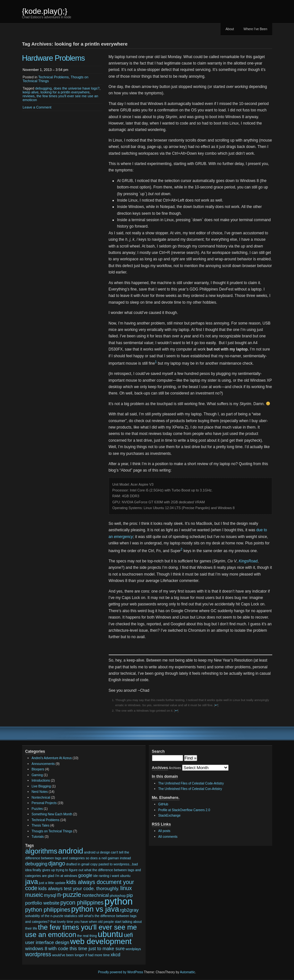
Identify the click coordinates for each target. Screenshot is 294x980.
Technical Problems (53, 77)
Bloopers (38, 769)
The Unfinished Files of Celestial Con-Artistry (190, 789)
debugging (43, 88)
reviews (29, 96)
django (57, 863)
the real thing (87, 936)
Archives (175, 768)
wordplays (133, 949)
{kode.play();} (45, 11)
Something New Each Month (52, 814)
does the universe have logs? (76, 88)
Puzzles (37, 809)
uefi (128, 935)
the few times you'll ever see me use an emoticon (81, 931)
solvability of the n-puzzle (44, 916)
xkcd (115, 955)
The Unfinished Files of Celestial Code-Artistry (191, 783)
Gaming (37, 775)
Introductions (41, 781)
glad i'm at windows (63, 876)
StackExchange (170, 815)
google (85, 875)
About (230, 29)
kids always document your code (80, 885)
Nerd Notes (40, 792)
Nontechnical (41, 798)
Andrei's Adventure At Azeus (52, 758)
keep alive (31, 92)
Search (158, 751)
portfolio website (42, 903)
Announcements (43, 764)
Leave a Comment (37, 107)
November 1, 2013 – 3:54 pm (46, 70)
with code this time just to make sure (86, 949)
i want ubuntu (120, 876)
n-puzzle (69, 895)
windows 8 (36, 949)
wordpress (38, 954)
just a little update (52, 883)
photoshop (118, 896)
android (71, 851)
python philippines (48, 910)
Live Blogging (41, 786)
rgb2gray (129, 910)
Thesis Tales (41, 825)
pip (130, 895)
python (119, 901)
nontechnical (95, 895)
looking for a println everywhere (65, 92)
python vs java (95, 909)
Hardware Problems (54, 58)
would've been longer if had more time (81, 955)
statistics (71, 916)
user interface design (47, 942)
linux (126, 888)
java (32, 882)
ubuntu (110, 934)
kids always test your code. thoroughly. (79, 889)
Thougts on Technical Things (52, 831)
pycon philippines (82, 903)
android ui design (97, 852)
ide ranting (101, 876)
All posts (164, 831)
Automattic (187, 972)
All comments (168, 837)
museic (34, 895)
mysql (50, 895)
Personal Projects (44, 803)
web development (101, 941)
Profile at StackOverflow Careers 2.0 (184, 810)
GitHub (163, 804)
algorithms (41, 851)
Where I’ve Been (256, 29)
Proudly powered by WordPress (121, 972)
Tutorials (38, 837)
